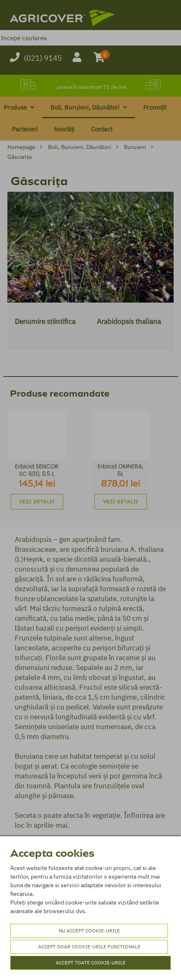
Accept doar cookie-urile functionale (89, 947)
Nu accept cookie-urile (89, 931)
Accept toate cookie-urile (91, 963)
